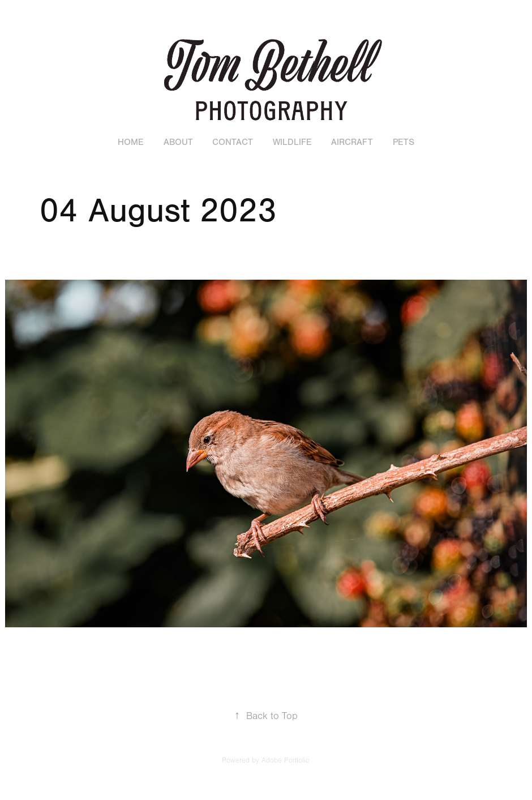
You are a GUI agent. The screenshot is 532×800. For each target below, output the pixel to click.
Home (131, 142)
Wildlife (292, 142)
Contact (233, 142)
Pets (404, 142)
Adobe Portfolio (286, 760)
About (178, 142)
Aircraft (352, 142)
